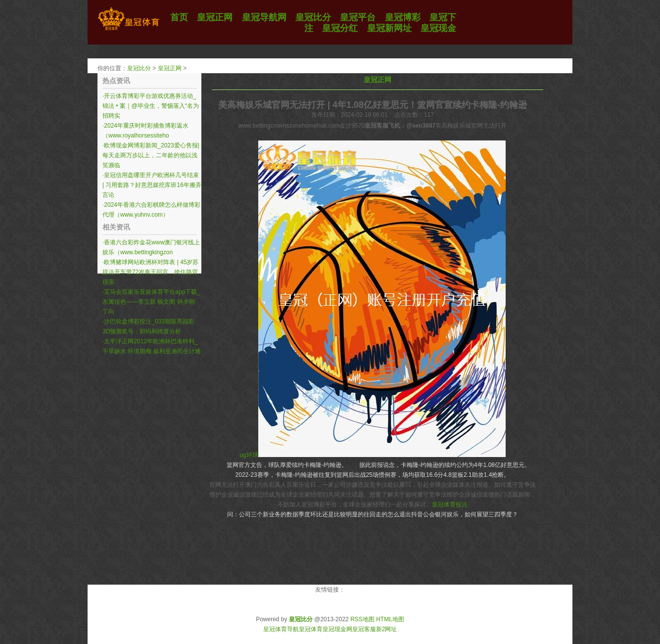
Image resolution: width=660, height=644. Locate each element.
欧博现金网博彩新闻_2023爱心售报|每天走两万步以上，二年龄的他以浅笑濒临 (151, 155)
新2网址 (387, 629)
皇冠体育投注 (450, 505)
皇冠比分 (139, 68)
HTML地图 (390, 619)
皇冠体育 (311, 629)
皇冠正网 (170, 68)
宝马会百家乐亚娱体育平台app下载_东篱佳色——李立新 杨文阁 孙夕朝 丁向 (151, 302)
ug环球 (249, 455)
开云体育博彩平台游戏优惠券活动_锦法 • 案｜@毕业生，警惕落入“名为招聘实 (151, 106)
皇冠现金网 (337, 629)
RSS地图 (362, 619)
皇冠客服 (364, 629)
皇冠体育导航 (281, 629)
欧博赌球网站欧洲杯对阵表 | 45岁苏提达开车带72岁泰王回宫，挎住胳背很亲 (150, 272)
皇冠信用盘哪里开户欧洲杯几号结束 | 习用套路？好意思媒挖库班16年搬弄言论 (152, 185)
